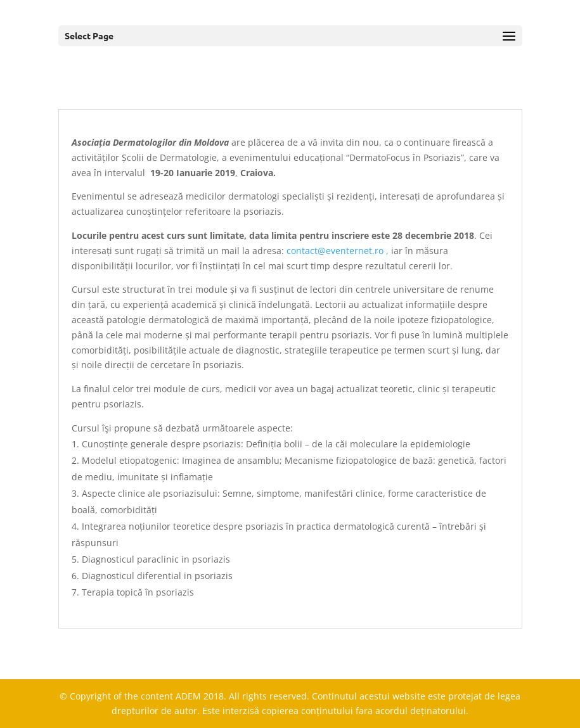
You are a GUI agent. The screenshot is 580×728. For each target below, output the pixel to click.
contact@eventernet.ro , (338, 251)
